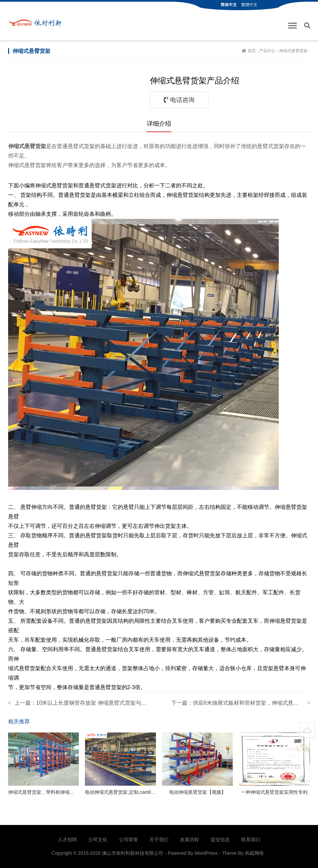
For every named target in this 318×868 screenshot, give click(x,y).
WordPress (206, 853)
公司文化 (98, 840)
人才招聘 (67, 840)
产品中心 (267, 51)
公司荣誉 (129, 840)
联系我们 (251, 840)
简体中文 (229, 5)
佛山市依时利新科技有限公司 (37, 23)
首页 (252, 51)
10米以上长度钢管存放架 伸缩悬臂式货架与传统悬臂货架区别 (110, 703)
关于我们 (159, 840)
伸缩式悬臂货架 (293, 51)
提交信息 (220, 840)
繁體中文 (249, 5)
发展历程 (189, 840)
